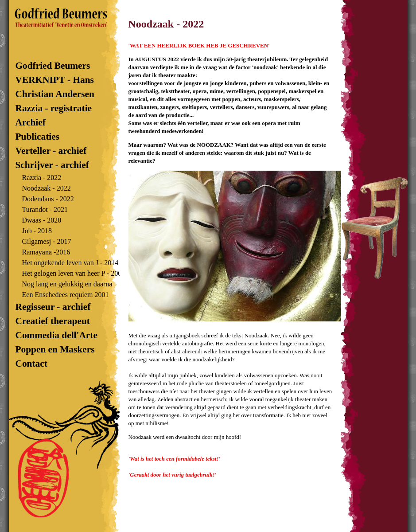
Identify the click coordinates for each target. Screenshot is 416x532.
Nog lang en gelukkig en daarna (67, 284)
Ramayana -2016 (46, 252)
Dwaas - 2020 (42, 220)
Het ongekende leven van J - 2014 (70, 263)
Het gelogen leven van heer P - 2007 (74, 273)
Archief (31, 122)
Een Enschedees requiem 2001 (66, 295)
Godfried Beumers (58, 66)
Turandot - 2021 (45, 209)
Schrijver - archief (52, 165)
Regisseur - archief (53, 307)
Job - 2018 (37, 231)
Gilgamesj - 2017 (47, 241)
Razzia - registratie (54, 108)
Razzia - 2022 (42, 178)
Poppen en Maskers (55, 349)
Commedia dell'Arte (56, 335)
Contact (33, 364)
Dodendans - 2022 (48, 199)
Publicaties (38, 137)
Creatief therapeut (53, 321)
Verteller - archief (51, 151)
